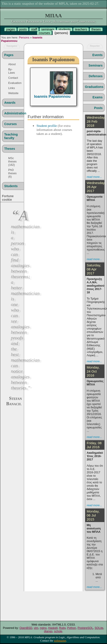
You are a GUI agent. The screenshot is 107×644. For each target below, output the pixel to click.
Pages (9, 55)
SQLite (99, 628)
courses (44, 33)
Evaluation (13, 83)
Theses (10, 149)
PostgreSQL (85, 628)
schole (58, 631)
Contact (13, 78)
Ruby (62, 628)
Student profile (47, 126)
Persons (24, 37)
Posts (98, 108)
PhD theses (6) (12, 173)
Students (11, 186)
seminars (48, 29)
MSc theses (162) (12, 161)
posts (23, 29)
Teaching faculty (11, 136)
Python (71, 628)
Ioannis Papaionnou (52, 96)
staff (34, 29)
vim (36, 628)
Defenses (96, 76)
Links (12, 88)
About (12, 64)
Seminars (96, 65)
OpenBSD (26, 628)
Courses (10, 124)
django (48, 631)
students (65, 29)
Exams (98, 97)
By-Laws (12, 71)
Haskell (53, 628)
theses (96, 29)
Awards (10, 103)
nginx (43, 628)
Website (13, 93)
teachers (81, 29)
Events (97, 55)
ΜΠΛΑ (53, 16)
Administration (14, 113)
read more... (94, 177)
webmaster (60, 641)
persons (61, 33)
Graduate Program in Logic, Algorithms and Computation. (53, 21)
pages (11, 29)
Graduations (94, 87)
